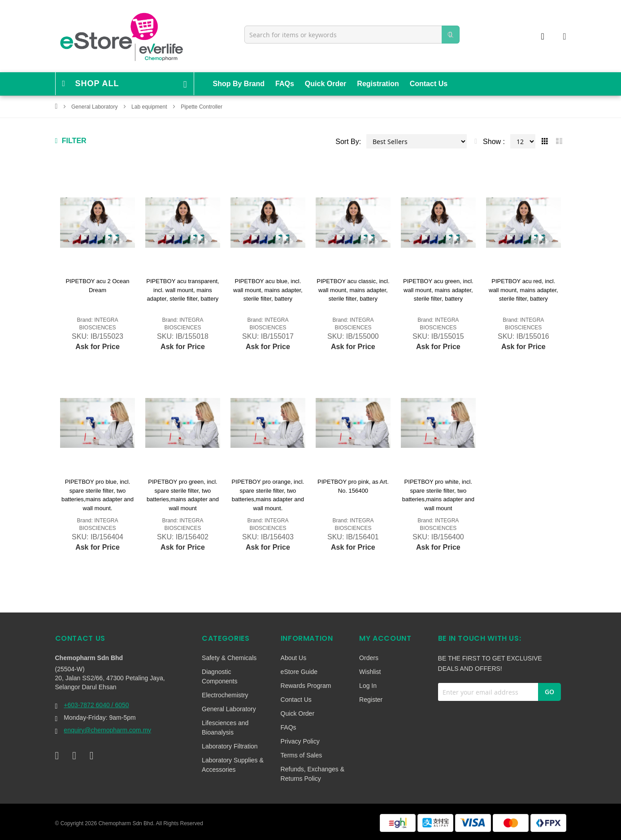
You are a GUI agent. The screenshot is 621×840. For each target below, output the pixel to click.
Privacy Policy (300, 741)
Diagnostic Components (219, 676)
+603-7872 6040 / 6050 (96, 705)
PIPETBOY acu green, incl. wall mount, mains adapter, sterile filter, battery (438, 290)
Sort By (347, 142)
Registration (378, 84)
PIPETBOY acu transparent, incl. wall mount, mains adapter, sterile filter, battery (182, 290)
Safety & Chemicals (229, 658)
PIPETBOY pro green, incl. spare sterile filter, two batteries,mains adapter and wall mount (183, 495)
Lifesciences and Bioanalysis (225, 728)
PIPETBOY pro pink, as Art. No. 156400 (353, 486)
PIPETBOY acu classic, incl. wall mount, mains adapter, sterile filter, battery (353, 290)
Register (371, 700)
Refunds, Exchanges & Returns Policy (313, 774)
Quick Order (326, 84)
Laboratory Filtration (230, 746)
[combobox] (352, 35)
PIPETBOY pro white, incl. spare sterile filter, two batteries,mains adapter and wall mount (438, 495)
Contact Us (429, 84)
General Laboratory (95, 107)
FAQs (285, 84)
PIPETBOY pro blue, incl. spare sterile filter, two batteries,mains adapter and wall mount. (98, 495)
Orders (369, 658)
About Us (294, 658)
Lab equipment (150, 107)
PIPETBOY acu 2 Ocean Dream (97, 286)
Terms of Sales (302, 755)
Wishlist (370, 672)
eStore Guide (299, 672)
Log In (368, 686)
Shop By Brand (239, 84)
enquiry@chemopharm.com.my (107, 730)
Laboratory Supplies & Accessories (233, 765)
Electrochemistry (225, 695)
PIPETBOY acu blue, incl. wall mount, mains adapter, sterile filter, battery (268, 290)
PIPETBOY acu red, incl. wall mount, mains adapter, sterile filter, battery (523, 290)
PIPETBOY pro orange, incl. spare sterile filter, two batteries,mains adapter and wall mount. (268, 495)
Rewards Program (306, 686)
